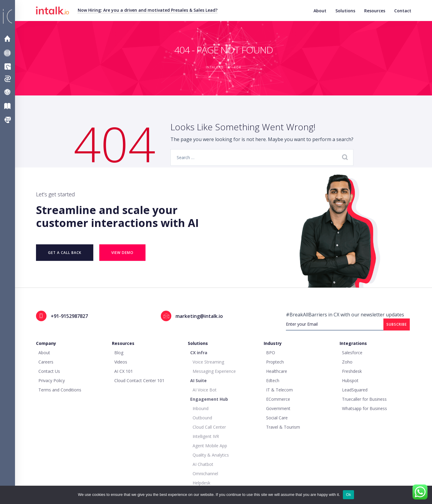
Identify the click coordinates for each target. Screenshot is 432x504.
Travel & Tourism (283, 427)
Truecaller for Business (364, 399)
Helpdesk (201, 483)
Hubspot (350, 380)
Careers (46, 362)
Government (278, 408)
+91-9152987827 (69, 316)
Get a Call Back (65, 253)
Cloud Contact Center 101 (139, 380)
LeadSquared (355, 390)
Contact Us (10, 120)
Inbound (201, 408)
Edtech (273, 380)
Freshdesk (352, 371)
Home (9, 39)
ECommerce (278, 399)
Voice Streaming (208, 362)
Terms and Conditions (60, 390)
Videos (121, 362)
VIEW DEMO (122, 253)
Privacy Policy (52, 380)
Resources (375, 11)
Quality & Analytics (211, 455)
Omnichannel (205, 474)
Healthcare (277, 371)
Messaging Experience (214, 371)
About (320, 11)
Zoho (347, 362)
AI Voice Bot (205, 390)
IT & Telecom (279, 390)
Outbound (202, 418)
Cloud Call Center (209, 427)
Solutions (345, 11)
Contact (403, 11)
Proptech (275, 362)
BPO (271, 353)
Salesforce (352, 353)
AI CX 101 (124, 371)
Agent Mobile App (210, 446)
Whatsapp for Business (364, 408)
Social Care (277, 418)
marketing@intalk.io (199, 316)
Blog (119, 353)
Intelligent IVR (206, 436)
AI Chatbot (203, 464)
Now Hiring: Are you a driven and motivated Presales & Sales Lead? (148, 10)
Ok (348, 495)
